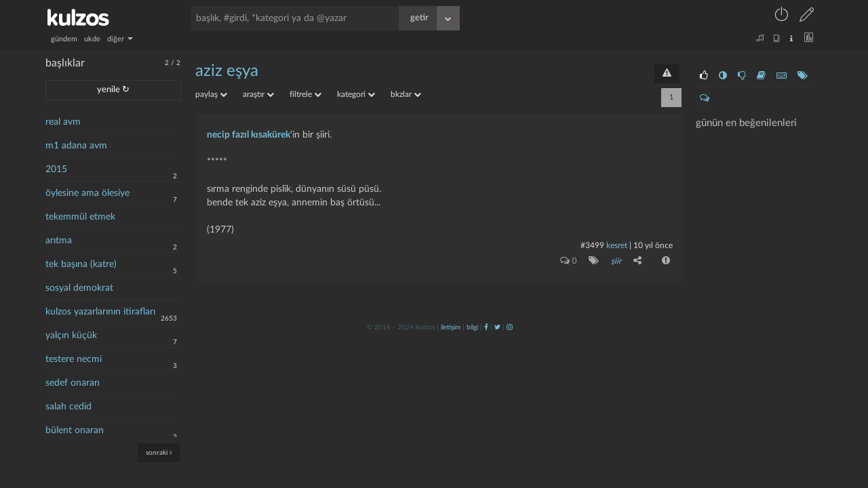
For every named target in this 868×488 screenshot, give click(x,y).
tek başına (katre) (81, 264)
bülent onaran (75, 430)
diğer (120, 39)
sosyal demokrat (79, 288)
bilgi (472, 327)
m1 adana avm (76, 146)
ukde (92, 39)
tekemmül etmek (80, 217)
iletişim (451, 327)
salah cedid (68, 407)
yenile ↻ (113, 90)
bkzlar (406, 94)
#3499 (592, 245)
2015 (56, 169)
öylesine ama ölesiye (87, 193)
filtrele (305, 94)
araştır (258, 94)
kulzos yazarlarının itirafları (100, 312)
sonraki (159, 452)
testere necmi (74, 359)
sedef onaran (73, 383)
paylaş (211, 94)
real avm (63, 122)
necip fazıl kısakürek (249, 135)
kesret (617, 245)
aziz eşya (227, 71)
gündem (64, 39)
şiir (616, 261)
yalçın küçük (71, 335)
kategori (356, 94)
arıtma (59, 241)
